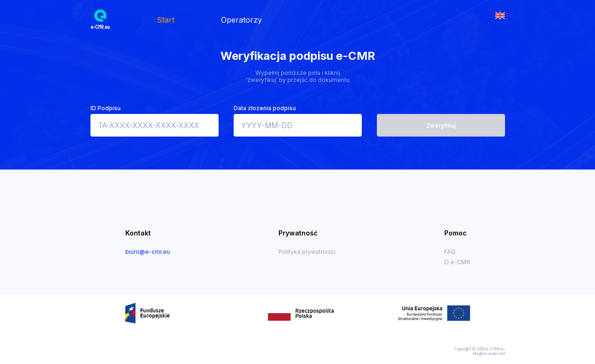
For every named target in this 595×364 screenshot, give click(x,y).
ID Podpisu (106, 108)
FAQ (450, 252)
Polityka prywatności (307, 252)
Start (166, 20)
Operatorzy (241, 20)
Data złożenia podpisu (265, 108)
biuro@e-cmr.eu (148, 252)
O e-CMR (457, 262)
